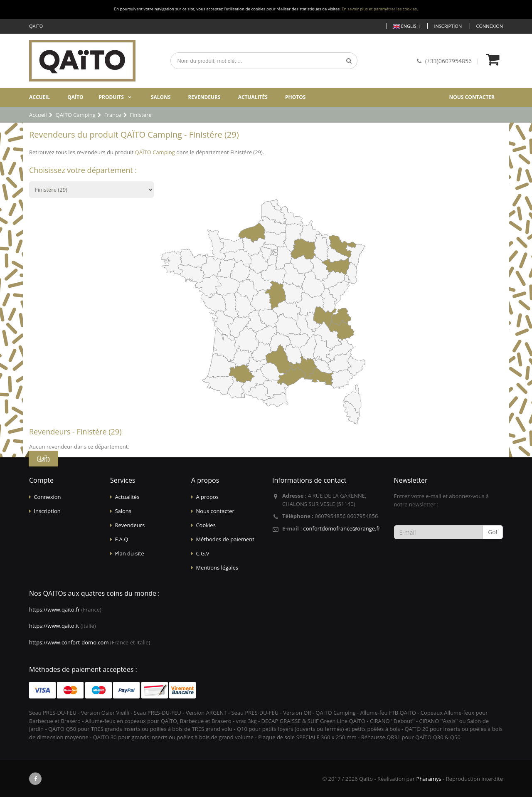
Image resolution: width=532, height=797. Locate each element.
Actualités (253, 97)
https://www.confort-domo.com (69, 642)
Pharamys (429, 779)
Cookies (206, 525)
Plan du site (129, 553)
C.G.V (202, 553)
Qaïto (75, 97)
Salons (161, 97)
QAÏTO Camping (155, 152)
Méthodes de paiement (225, 539)
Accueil (39, 97)
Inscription (448, 26)
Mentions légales (217, 568)
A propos (207, 497)
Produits (111, 97)
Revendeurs (204, 97)
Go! (493, 532)
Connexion (490, 26)
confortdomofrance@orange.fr (342, 528)
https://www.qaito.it (54, 626)
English (406, 26)
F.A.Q (121, 539)
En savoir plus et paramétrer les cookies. (380, 9)
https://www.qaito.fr (54, 609)
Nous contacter (472, 97)
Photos (295, 97)
